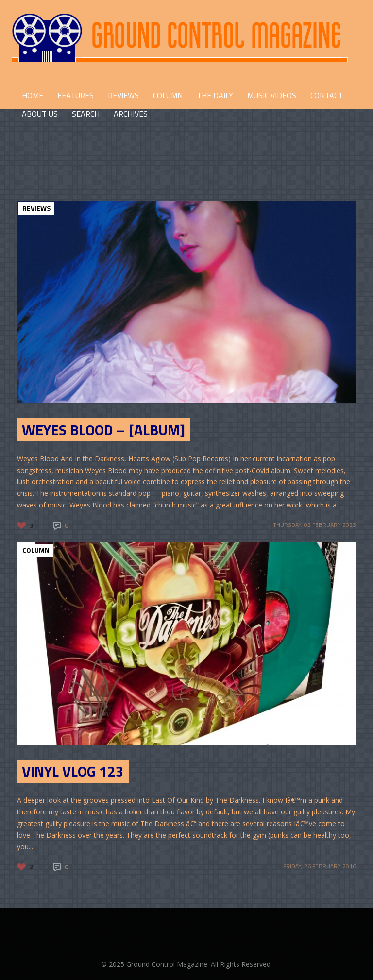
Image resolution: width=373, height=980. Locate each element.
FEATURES (76, 95)
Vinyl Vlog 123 (73, 771)
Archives (131, 114)
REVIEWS (123, 95)
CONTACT (327, 95)
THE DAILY (215, 95)
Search (86, 114)
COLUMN (168, 95)
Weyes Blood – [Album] (103, 430)
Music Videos (272, 95)
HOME (33, 95)
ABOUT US (40, 114)
